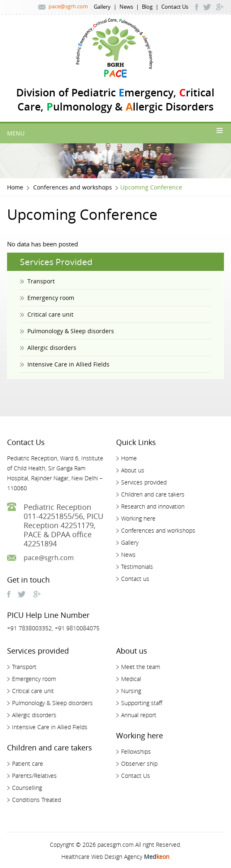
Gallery (102, 7)
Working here (138, 518)
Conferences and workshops (73, 187)
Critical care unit (50, 314)
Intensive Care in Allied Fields (68, 364)
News (126, 7)
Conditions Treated (36, 800)
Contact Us (175, 7)
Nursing (131, 691)
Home (15, 187)
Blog (147, 7)
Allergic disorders (52, 348)
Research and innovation (153, 506)
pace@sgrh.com (68, 6)
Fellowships (136, 751)
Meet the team (141, 667)
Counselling (27, 788)
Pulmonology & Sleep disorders (71, 331)
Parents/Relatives (34, 776)
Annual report (139, 715)
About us (133, 470)
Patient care (28, 763)
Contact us (135, 579)
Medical (131, 679)
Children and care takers (153, 494)
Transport (41, 281)
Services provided (144, 482)
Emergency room (51, 298)
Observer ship (139, 763)
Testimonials (137, 567)
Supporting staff (142, 703)
